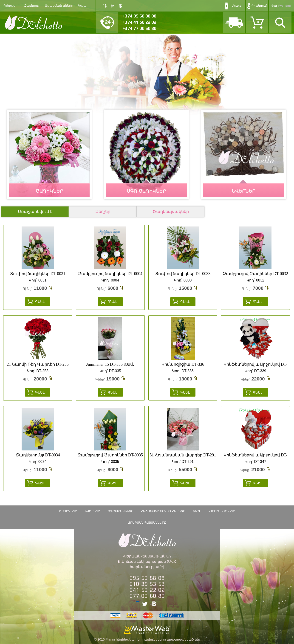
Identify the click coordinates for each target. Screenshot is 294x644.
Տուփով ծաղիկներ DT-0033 (183, 274)
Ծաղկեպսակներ (171, 212)
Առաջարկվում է (35, 212)
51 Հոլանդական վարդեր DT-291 (183, 455)
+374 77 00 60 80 (140, 28)
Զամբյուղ (32, 6)
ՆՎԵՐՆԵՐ (244, 191)
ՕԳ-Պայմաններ (120, 511)
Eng (288, 6)
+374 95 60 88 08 (140, 16)
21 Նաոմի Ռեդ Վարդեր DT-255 (38, 364)
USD (120, 6)
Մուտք (236, 6)
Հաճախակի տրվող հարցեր (163, 511)
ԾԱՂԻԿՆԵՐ (49, 191)
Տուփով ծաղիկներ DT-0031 (38, 274)
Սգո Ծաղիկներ (146, 191)
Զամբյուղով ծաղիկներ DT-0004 (110, 274)
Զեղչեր (103, 212)
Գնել (40, 302)
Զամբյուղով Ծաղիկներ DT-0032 (255, 274)
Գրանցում (259, 6)
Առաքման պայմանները (147, 523)
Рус (281, 6)
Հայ (274, 6)
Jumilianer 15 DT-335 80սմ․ (110, 364)
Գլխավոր (11, 6)
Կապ (82, 6)
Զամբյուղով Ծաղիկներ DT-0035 (110, 455)
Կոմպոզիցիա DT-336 (183, 364)
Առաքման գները (59, 6)
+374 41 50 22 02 (140, 22)
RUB (113, 6)
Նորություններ (221, 511)
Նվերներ (92, 511)
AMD (105, 6)
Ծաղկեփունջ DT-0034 (38, 455)
